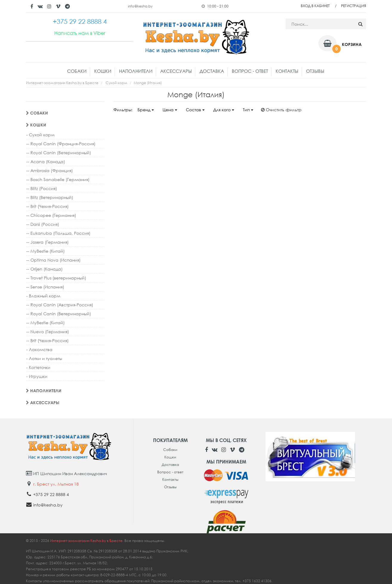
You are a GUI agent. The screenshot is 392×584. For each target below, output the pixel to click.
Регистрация (354, 6)
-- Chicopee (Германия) (51, 215)
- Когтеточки (38, 367)
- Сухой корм (40, 135)
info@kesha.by (140, 6)
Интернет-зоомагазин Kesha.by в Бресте (62, 83)
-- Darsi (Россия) (43, 224)
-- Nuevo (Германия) (48, 332)
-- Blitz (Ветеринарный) (50, 197)
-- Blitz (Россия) (42, 188)
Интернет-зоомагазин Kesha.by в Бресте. (87, 541)
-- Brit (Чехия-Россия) (47, 206)
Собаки (77, 71)
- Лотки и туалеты (44, 358)
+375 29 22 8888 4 (51, 494)
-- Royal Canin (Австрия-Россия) (60, 305)
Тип (248, 110)
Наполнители (136, 71)
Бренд (146, 110)
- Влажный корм (43, 296)
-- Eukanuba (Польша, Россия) (58, 233)
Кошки (103, 71)
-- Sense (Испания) (45, 287)
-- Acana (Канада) (46, 162)
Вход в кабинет (315, 6)
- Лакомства (39, 349)
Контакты (287, 71)
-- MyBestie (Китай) (45, 251)
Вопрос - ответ (250, 71)
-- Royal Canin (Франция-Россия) (61, 144)
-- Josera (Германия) (47, 242)
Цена (170, 110)
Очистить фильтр (281, 110)
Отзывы (315, 71)
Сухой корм (116, 83)
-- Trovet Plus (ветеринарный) (56, 278)
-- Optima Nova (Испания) (53, 260)
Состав (195, 110)
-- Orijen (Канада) (44, 269)
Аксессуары (176, 71)
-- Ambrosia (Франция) (50, 170)
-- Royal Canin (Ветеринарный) (59, 153)
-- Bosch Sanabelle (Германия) (58, 179)
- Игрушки (37, 376)
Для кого (224, 110)
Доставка (212, 71)
